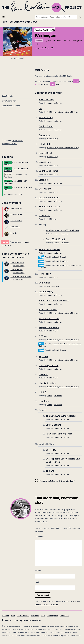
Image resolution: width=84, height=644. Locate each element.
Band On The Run (48, 309)
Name (38, 570)
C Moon (43, 336)
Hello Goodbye (46, 100)
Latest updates (23, 615)
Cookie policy (52, 615)
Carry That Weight (55, 239)
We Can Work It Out (49, 198)
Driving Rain (45, 162)
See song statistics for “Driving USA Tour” (57, 481)
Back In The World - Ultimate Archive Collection (28, 277)
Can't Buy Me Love (49, 365)
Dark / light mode (10, 620)
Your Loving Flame (48, 171)
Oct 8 (60, 84)
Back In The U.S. (17, 270)
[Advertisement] (17, 75)
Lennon (49, 103)
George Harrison (53, 286)
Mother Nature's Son (50, 207)
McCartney (58, 103)
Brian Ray (14, 233)
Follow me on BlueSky (30, 620)
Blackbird (44, 180)
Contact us (64, 615)
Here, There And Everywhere (54, 301)
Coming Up (45, 135)
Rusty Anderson (16, 214)
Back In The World (17, 263)
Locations (35, 615)
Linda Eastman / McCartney (69, 112)
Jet (40, 108)
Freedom (43, 374)
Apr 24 (45, 84)
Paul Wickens (15, 227)
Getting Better (46, 126)
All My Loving (46, 117)
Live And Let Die (47, 383)
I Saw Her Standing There (59, 434)
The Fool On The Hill (49, 249)
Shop (13, 615)
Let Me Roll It (46, 144)
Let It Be (43, 392)
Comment (40, 537)
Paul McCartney (54, 41)
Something (44, 283)
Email (38, 582)
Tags (43, 615)
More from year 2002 (13, 194)
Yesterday (51, 450)
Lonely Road (45, 153)
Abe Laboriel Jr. (16, 221)
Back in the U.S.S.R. (49, 318)
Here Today (45, 274)
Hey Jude (44, 401)
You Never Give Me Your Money (62, 230)
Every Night (45, 189)
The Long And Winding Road (61, 416)
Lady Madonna (54, 425)
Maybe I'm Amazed (49, 327)
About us (5, 615)
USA (12, 96)
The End (50, 471)
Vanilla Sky (45, 216)
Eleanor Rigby (46, 292)
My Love (43, 356)
